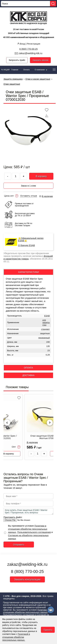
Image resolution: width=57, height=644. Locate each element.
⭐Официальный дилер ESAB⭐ (31, 239)
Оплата (26, 70)
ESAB (47, 316)
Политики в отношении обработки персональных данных (28, 529)
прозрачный (44, 338)
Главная (15, 70)
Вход (21, 44)
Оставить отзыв (29, 196)
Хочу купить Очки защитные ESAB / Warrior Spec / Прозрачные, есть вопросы (28, 511)
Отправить (19, 544)
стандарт (45, 329)
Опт (17, 447)
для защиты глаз (46, 322)
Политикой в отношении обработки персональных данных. (16, 637)
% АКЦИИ (5, 70)
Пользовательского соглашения (34, 532)
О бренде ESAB (27, 245)
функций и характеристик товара (28, 257)
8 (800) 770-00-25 (28, 49)
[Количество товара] (38, 454)
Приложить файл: (13, 517)
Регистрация (34, 44)
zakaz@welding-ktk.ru (30, 53)
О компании (41, 70)
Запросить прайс (17, 60)
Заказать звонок (40, 60)
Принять (48, 630)
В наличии (46, 196)
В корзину (41, 176)
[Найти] (53, 4)
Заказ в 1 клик (28, 186)
